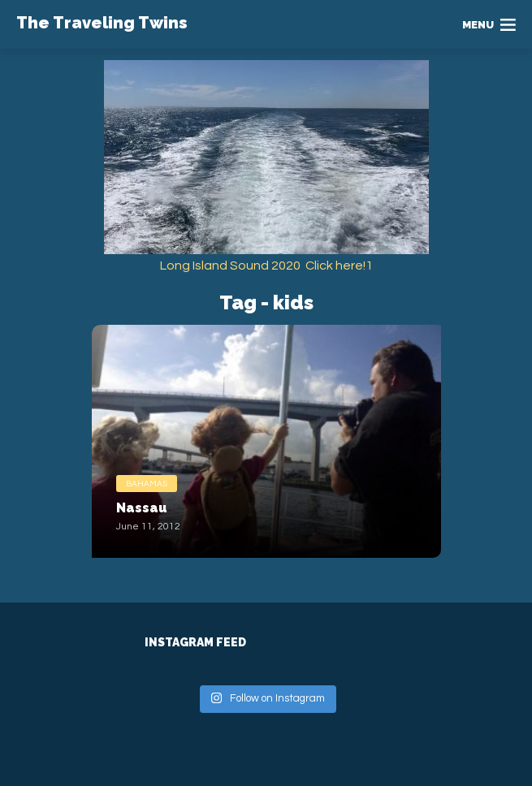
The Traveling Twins (102, 23)
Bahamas (147, 484)
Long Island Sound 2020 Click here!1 (266, 266)
